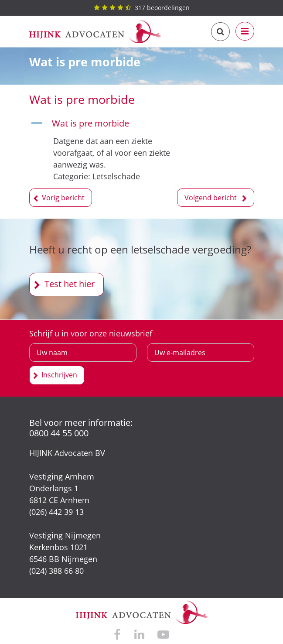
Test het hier (70, 284)
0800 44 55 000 (59, 433)
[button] (108, 123)
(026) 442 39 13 (56, 512)
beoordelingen (142, 8)
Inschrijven (59, 375)
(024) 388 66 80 (56, 571)
